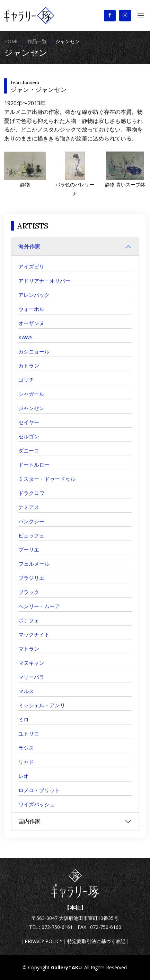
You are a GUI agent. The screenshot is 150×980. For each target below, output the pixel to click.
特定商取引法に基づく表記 (96, 941)
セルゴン (29, 443)
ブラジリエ (31, 584)
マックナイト (34, 641)
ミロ (24, 726)
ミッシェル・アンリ (42, 711)
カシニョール (34, 358)
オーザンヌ (31, 329)
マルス (26, 697)
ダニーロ (29, 457)
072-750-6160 (106, 927)
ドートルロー (34, 471)
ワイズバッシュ (37, 811)
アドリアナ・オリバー (44, 287)
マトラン (29, 655)
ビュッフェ (31, 542)
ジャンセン (31, 414)
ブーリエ (29, 556)
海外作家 (29, 253)
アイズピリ (31, 273)
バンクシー (31, 527)
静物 (25, 191)
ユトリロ (29, 740)
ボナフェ (29, 627)
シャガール (31, 400)
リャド (26, 768)
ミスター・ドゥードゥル (47, 485)
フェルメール (34, 570)
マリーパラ (31, 683)
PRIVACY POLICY (43, 941)
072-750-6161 (57, 927)
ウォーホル (31, 315)
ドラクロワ (31, 499)
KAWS (25, 343)
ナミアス (29, 513)
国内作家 (29, 827)
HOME (11, 41)
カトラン (29, 372)
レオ (24, 782)
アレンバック (34, 301)
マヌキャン (31, 669)
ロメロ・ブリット (39, 796)
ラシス (26, 754)
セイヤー (29, 428)
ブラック (29, 598)
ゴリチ (26, 386)
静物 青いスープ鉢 (125, 191)
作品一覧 (37, 41)
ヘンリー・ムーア (39, 612)
